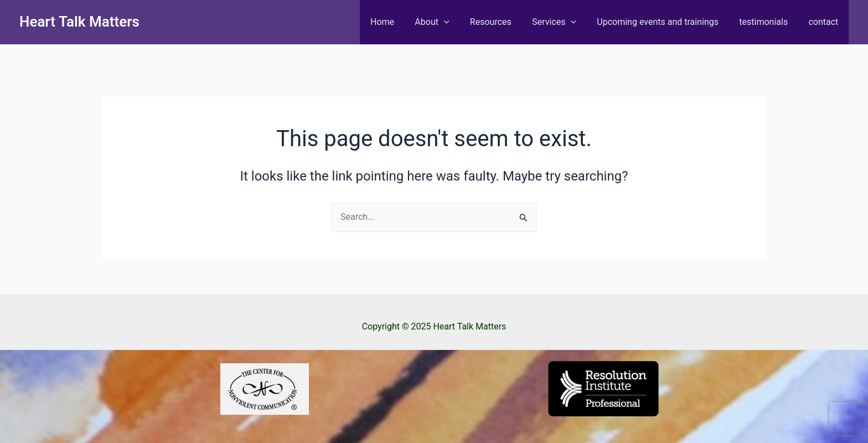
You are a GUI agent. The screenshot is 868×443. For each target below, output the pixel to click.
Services (565, 22)
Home (402, 22)
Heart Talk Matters (79, 22)
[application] (460, 22)
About (448, 22)
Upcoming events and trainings (665, 22)
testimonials (768, 22)
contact (825, 22)
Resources (504, 22)
